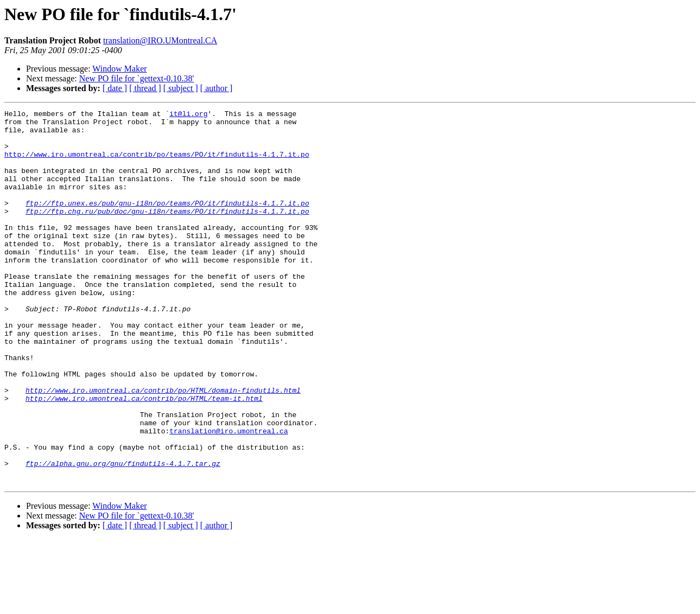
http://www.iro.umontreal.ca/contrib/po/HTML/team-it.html (144, 457)
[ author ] (217, 88)
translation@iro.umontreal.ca (228, 496)
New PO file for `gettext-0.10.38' (137, 78)
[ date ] (115, 88)
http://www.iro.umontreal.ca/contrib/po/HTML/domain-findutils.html (163, 447)
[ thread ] (145, 88)
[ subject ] (181, 88)
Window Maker (119, 69)
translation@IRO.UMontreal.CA (160, 40)
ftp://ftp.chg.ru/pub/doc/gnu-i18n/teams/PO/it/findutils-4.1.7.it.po (167, 232)
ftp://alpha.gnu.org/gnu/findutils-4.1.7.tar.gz (123, 535)
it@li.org (188, 115)
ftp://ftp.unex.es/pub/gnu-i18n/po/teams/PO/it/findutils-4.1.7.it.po (167, 222)
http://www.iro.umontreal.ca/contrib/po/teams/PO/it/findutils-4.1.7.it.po (157, 164)
